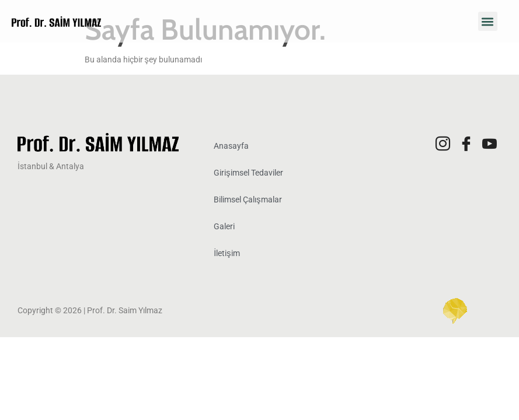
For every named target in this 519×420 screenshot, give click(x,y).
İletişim (227, 253)
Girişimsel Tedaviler (248, 173)
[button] (488, 21)
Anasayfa (231, 146)
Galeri (224, 227)
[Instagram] (443, 145)
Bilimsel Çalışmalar (248, 200)
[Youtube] (490, 145)
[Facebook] (466, 145)
